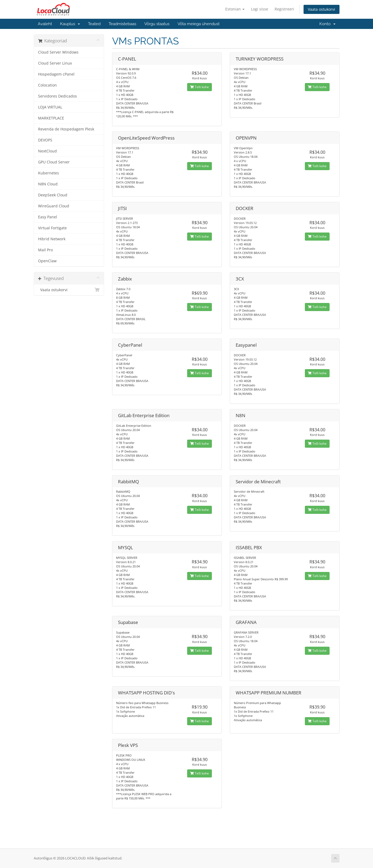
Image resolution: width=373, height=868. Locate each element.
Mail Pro (45, 250)
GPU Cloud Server (54, 162)
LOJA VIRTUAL (50, 107)
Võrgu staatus (157, 24)
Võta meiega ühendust (199, 24)
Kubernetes (49, 173)
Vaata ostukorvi (322, 9)
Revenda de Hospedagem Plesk (66, 129)
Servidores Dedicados (58, 96)
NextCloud (47, 151)
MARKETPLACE (51, 118)
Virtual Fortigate (52, 228)
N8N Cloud (48, 184)
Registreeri (284, 9)
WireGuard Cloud (54, 206)
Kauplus (70, 24)
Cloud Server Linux (55, 63)
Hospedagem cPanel (56, 74)
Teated (94, 24)
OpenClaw (47, 261)
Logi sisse (260, 9)
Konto (327, 24)
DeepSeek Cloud (53, 195)
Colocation (47, 85)
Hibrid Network (52, 239)
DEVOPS (45, 140)
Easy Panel (48, 217)
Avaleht (45, 24)
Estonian (235, 9)
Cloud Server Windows (58, 52)
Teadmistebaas (122, 24)
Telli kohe (200, 87)
